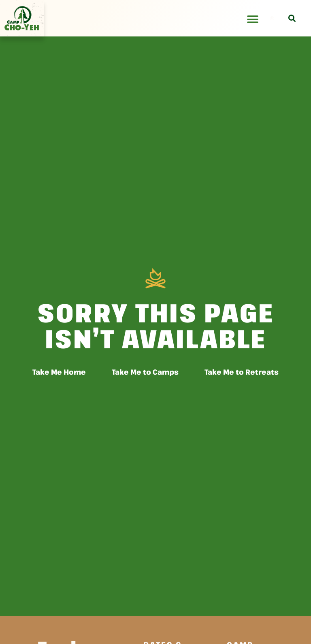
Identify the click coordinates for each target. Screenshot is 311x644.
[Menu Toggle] (253, 19)
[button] (292, 18)
